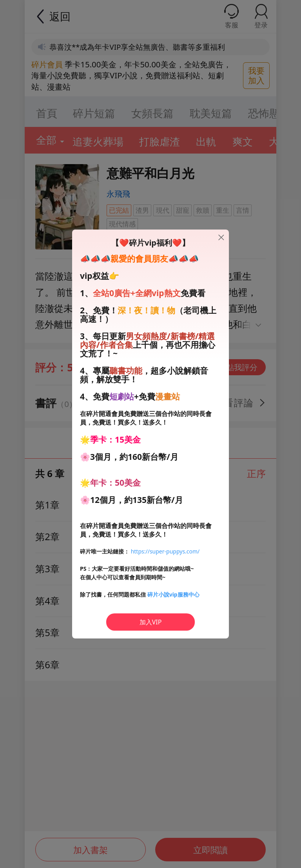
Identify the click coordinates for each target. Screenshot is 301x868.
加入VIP (151, 622)
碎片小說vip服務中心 (173, 594)
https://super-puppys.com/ (165, 551)
